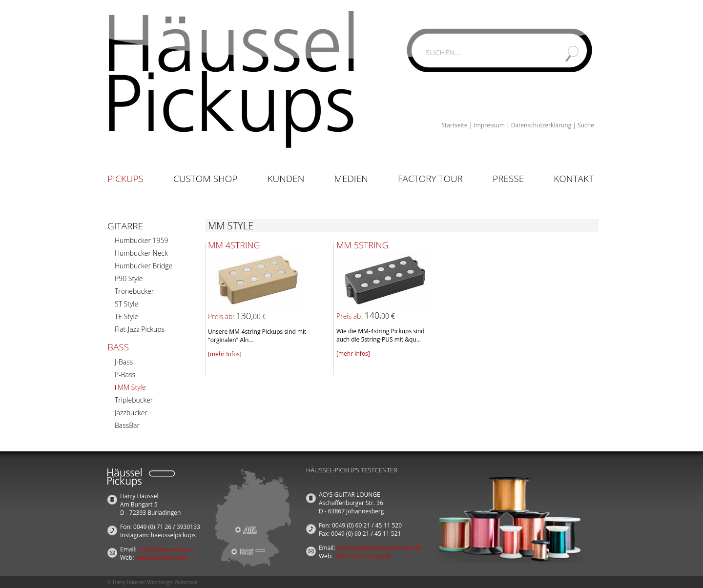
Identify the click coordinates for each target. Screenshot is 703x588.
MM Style (132, 387)
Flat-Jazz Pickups (140, 329)
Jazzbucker (131, 413)
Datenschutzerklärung (541, 125)
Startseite (454, 125)
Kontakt (574, 179)
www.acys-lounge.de (363, 556)
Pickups (125, 179)
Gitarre (125, 226)
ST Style (126, 304)
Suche (586, 125)
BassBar (127, 425)
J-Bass (124, 362)
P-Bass (125, 375)
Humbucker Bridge (144, 266)
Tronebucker (134, 291)
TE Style (126, 316)
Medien (351, 179)
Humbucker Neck (141, 253)
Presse (508, 179)
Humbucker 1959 (141, 240)
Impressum (489, 125)
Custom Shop (205, 179)
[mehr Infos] (225, 354)
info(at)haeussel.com (166, 549)
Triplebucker (134, 400)
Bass (118, 347)
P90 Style (129, 278)
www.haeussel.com (162, 558)
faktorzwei (186, 582)
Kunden (286, 179)
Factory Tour (430, 179)
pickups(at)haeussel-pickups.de (379, 548)
